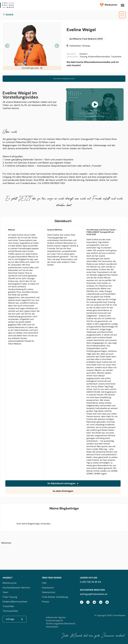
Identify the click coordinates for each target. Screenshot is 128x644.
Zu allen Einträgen (63, 491)
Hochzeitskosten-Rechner (16, 588)
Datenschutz (49, 592)
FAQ (44, 583)
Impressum (48, 588)
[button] (122, 5)
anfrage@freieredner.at (94, 594)
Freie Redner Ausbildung (55, 597)
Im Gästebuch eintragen (63, 483)
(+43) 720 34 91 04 (90, 582)
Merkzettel (110, 5)
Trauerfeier (8, 606)
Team (5, 592)
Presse (46, 602)
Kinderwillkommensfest (15, 602)
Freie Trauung (10, 597)
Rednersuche (10, 583)
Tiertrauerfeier (10, 611)
